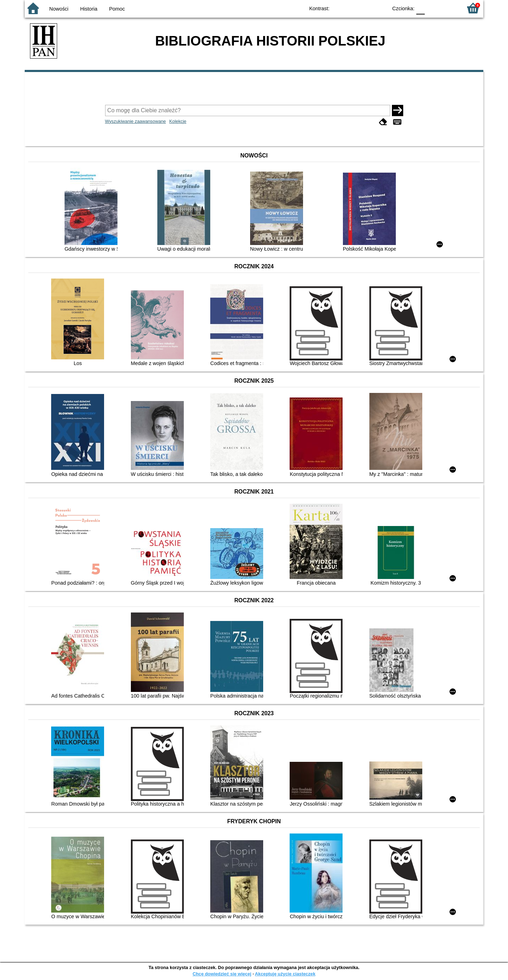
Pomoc (117, 9)
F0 (420, 8)
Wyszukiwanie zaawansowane (136, 121)
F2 (449, 8)
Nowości (59, 9)
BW (352, 8)
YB (366, 8)
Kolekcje (178, 121)
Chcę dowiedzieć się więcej (222, 974)
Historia (89, 9)
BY (380, 8)
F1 (433, 8)
